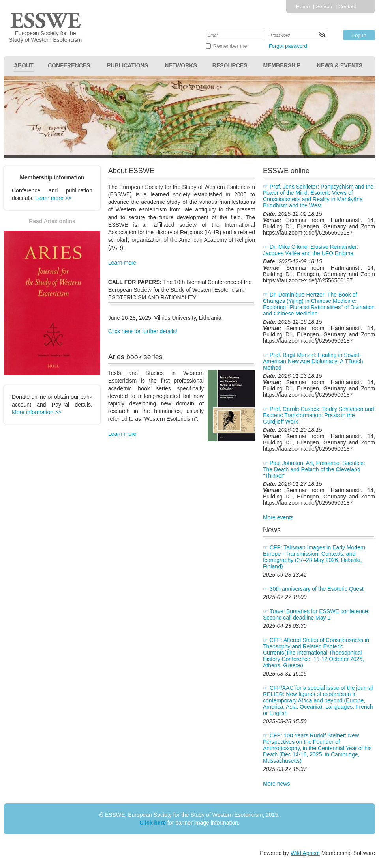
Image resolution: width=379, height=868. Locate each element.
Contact (347, 7)
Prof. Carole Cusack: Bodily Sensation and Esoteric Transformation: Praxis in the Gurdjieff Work (318, 415)
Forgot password (288, 46)
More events (278, 517)
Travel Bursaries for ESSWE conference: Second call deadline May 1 (316, 614)
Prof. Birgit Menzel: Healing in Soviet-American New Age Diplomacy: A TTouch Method (313, 361)
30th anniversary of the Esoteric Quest (317, 589)
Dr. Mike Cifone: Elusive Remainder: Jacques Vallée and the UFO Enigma (311, 250)
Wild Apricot (305, 853)
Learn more (122, 263)
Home (303, 7)
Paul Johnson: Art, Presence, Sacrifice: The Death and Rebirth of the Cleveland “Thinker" (314, 469)
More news (276, 784)
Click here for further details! (143, 331)
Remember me (230, 46)
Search (324, 7)
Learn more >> (53, 198)
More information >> (37, 412)
